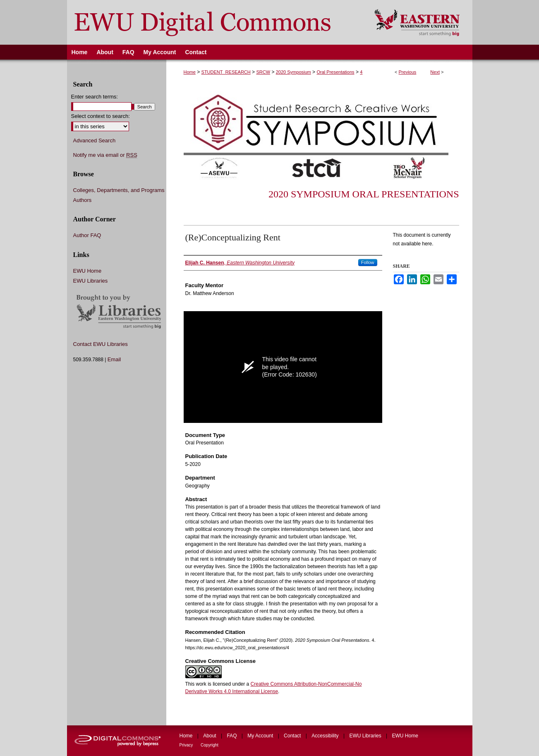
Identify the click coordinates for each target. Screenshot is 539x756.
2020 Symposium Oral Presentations (364, 194)
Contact (293, 736)
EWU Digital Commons (215, 22)
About (210, 736)
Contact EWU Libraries (101, 344)
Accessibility (326, 736)
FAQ (232, 736)
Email (114, 359)
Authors (83, 200)
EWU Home (87, 271)
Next (435, 72)
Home (190, 72)
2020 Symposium (293, 72)
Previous (408, 72)
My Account (261, 736)
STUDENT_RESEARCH (226, 72)
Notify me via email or (105, 155)
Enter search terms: (95, 97)
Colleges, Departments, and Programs (119, 190)
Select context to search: (101, 116)
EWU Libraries (91, 281)
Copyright (210, 745)
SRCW (263, 72)
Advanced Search (95, 140)
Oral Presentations (335, 72)
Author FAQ (87, 235)
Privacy (187, 745)
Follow (368, 262)
